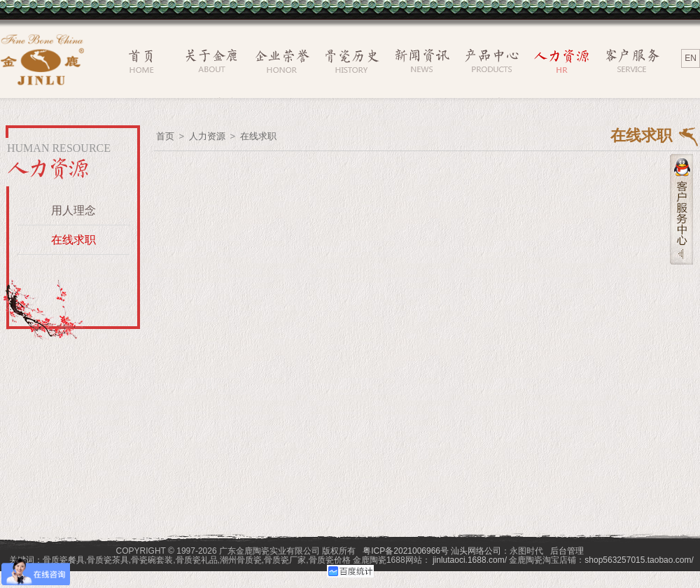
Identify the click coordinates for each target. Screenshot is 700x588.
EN (691, 58)
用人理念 (73, 210)
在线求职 (73, 240)
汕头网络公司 (476, 551)
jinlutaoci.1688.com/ (470, 560)
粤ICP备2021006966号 (406, 551)
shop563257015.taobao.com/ (639, 560)
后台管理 (567, 551)
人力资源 (207, 136)
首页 (165, 136)
